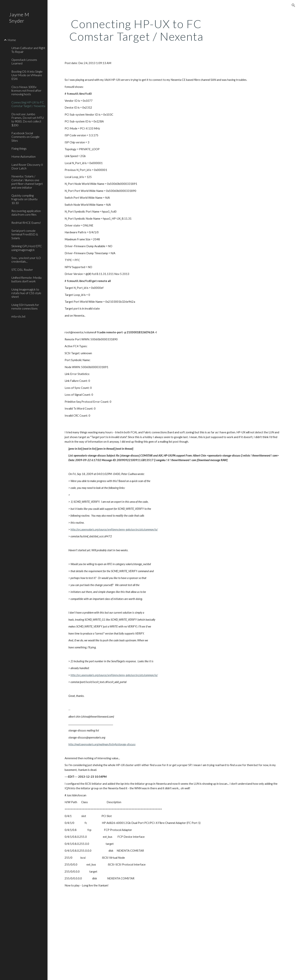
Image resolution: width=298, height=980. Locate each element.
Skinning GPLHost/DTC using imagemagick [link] (27, 248)
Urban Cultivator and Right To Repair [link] (28, 50)
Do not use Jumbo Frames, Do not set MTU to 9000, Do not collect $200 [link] (28, 120)
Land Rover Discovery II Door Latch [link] (27, 166)
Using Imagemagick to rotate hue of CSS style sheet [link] (26, 293)
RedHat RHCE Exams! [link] (26, 223)
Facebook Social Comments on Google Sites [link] (25, 137)
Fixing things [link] (19, 148)
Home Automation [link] (23, 156)
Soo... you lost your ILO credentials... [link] (26, 260)
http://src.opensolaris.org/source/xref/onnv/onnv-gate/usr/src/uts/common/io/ (114, 529)
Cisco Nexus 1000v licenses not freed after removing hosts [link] (26, 91)
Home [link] (12, 40)
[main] (136, 30)
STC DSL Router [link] (22, 270)
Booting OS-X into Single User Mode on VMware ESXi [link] (27, 75)
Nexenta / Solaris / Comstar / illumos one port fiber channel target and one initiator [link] (27, 182)
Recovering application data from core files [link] (26, 213)
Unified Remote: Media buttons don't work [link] (26, 279)
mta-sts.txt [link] (18, 316)
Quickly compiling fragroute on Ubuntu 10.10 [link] (24, 199)
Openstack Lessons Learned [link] (24, 61)
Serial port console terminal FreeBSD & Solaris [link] (25, 234)
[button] (293, 5)
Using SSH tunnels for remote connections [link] (25, 307)
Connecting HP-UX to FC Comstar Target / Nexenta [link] (28, 104)
